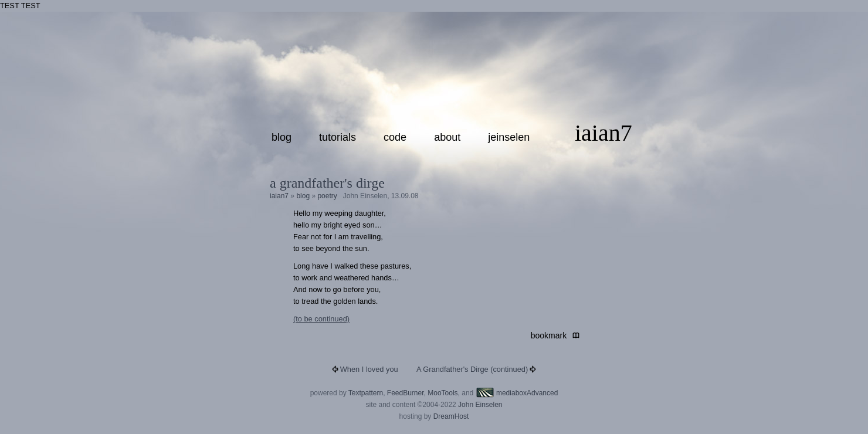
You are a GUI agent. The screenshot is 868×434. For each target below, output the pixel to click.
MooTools (443, 393)
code (395, 137)
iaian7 (603, 133)
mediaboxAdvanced (517, 393)
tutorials (338, 137)
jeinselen (509, 137)
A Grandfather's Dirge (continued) (472, 369)
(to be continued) (321, 319)
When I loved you (369, 369)
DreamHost (451, 416)
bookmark (551, 335)
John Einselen (480, 405)
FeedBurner (406, 393)
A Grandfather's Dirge (327, 183)
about (447, 137)
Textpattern (366, 393)
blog (282, 137)
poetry (327, 196)
